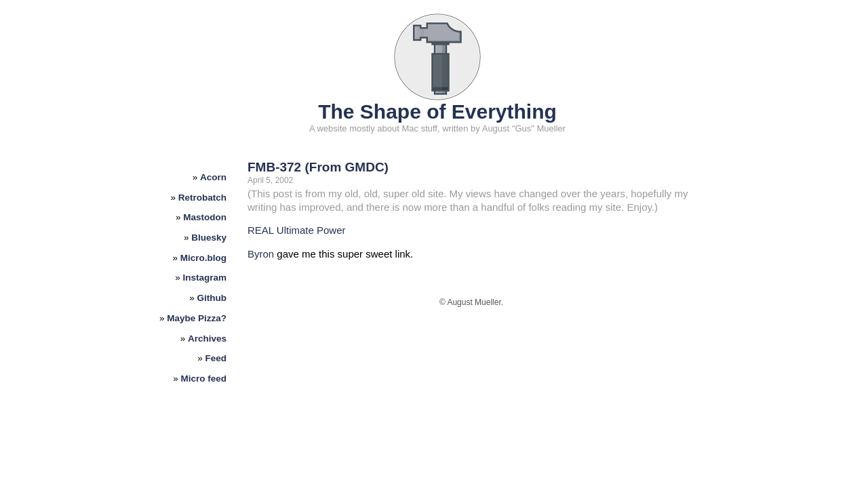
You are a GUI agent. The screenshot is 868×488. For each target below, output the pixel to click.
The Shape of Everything (437, 111)
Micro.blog (203, 258)
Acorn (213, 177)
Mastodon (205, 217)
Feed (216, 358)
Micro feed (204, 379)
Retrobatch (202, 198)
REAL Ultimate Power (297, 230)
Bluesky (209, 238)
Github (212, 298)
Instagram (205, 278)
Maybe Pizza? (197, 318)
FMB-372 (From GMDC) (318, 167)
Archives (207, 339)
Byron (261, 254)
